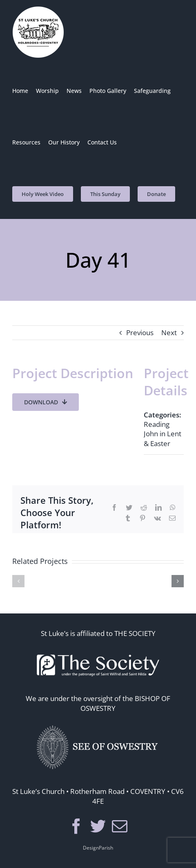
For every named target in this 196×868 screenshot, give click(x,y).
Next (169, 333)
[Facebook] (76, 826)
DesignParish (98, 848)
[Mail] (120, 826)
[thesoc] (98, 649)
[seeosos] (98, 724)
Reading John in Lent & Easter (163, 434)
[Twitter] (98, 826)
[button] (18, 581)
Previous (140, 333)
